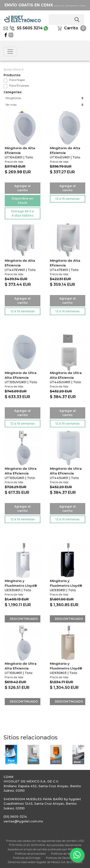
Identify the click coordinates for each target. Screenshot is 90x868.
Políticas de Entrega (27, 858)
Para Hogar (17, 80)
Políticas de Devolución (61, 858)
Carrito (71, 28)
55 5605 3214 (26, 28)
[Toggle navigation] (10, 52)
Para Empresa (19, 85)
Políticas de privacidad (30, 853)
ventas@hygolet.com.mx (23, 821)
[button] (6, 755)
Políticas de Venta (63, 853)
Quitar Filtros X (14, 70)
